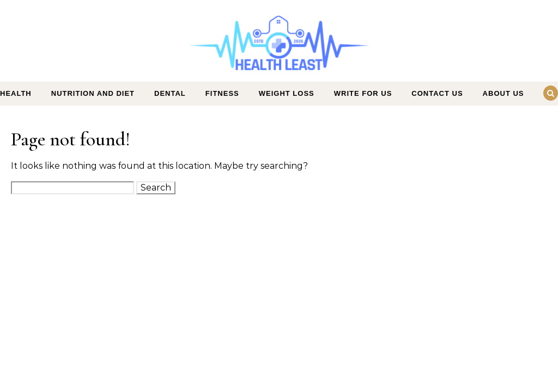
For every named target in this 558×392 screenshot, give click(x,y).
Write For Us (363, 93)
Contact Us (437, 93)
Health (16, 93)
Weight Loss (287, 93)
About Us (504, 93)
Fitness (222, 93)
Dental (170, 93)
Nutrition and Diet (93, 93)
